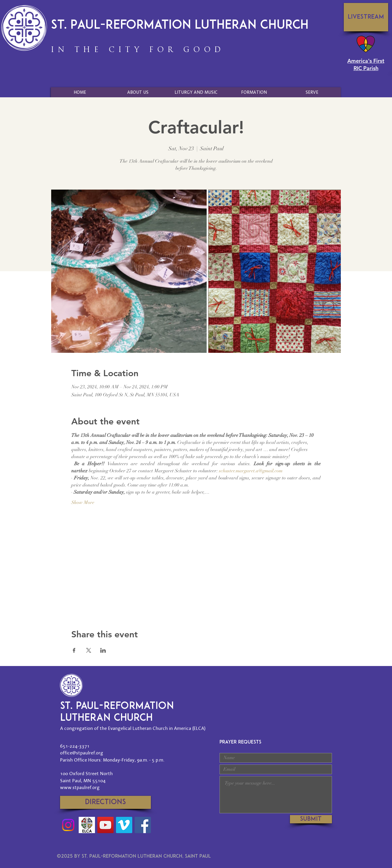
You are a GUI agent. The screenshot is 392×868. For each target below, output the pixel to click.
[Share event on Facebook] (74, 650)
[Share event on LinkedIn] (103, 650)
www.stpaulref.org (80, 787)
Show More (83, 502)
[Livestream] (366, 17)
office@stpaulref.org (82, 753)
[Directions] (105, 802)
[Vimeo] (124, 825)
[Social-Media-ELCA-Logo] (87, 825)
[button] (138, 92)
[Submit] (311, 819)
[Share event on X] (89, 650)
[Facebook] (143, 825)
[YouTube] (105, 825)
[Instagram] (68, 825)
